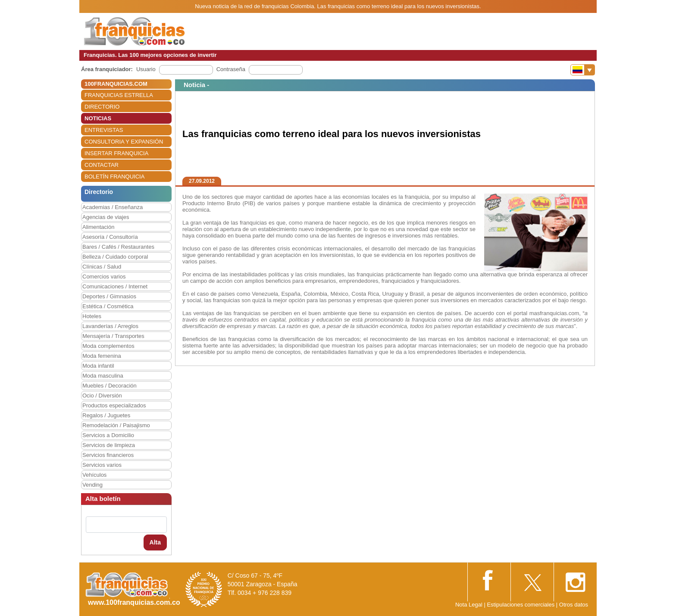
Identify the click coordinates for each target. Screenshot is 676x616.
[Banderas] (583, 70)
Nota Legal (469, 605)
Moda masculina (103, 376)
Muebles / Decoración (110, 386)
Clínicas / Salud (102, 267)
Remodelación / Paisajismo (116, 425)
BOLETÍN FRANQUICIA (114, 177)
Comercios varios (104, 277)
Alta (155, 542)
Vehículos (94, 475)
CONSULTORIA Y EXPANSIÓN (124, 142)
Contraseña (231, 69)
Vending (92, 485)
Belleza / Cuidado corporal (115, 257)
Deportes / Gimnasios (109, 296)
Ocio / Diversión (102, 396)
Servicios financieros (108, 455)
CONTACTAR (102, 165)
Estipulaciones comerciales (521, 605)
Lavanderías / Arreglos (110, 326)
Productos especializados (114, 405)
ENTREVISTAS (104, 130)
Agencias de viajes (106, 217)
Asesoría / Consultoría (110, 237)
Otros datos (574, 605)
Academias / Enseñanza (113, 207)
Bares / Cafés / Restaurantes (118, 247)
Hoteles (92, 316)
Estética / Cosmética (108, 306)
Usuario (146, 69)
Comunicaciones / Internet (115, 286)
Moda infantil (98, 366)
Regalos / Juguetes (106, 415)
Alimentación (98, 227)
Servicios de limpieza (109, 445)
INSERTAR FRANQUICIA (116, 153)
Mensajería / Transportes (113, 336)
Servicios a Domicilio (108, 435)
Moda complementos (108, 346)
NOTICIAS (98, 118)
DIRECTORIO (102, 107)
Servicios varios (102, 465)
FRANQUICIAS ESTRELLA (119, 95)
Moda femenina (102, 356)
